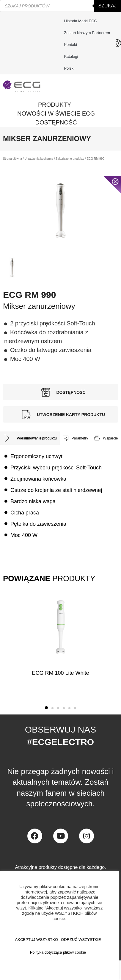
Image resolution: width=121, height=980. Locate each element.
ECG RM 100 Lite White (60, 673)
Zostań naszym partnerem (87, 33)
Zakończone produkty (70, 159)
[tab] (30, 438)
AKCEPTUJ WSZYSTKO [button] (37, 940)
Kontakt (72, 45)
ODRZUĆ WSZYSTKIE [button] (81, 940)
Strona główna (12, 159)
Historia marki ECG (80, 21)
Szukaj (107, 6)
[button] (46, 708)
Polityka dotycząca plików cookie (58, 952)
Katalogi (71, 56)
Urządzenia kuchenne (39, 159)
